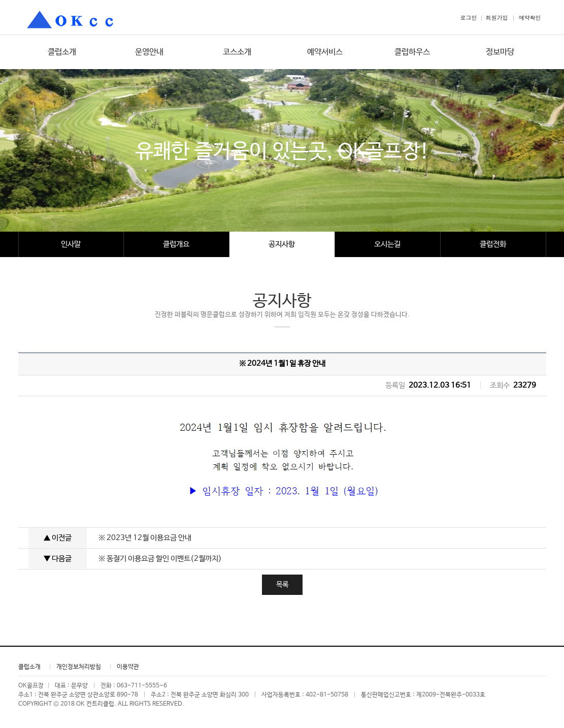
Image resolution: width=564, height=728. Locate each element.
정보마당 (500, 52)
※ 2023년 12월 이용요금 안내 (145, 538)
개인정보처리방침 (79, 667)
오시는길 (387, 244)
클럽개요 (176, 244)
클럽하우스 (412, 52)
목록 (282, 585)
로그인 (469, 18)
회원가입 (497, 18)
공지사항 (282, 244)
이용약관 (128, 667)
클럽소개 (62, 52)
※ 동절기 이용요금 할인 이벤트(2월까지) (160, 559)
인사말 (71, 244)
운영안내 (149, 52)
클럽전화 (493, 244)
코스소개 (237, 52)
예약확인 (530, 18)
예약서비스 (325, 52)
